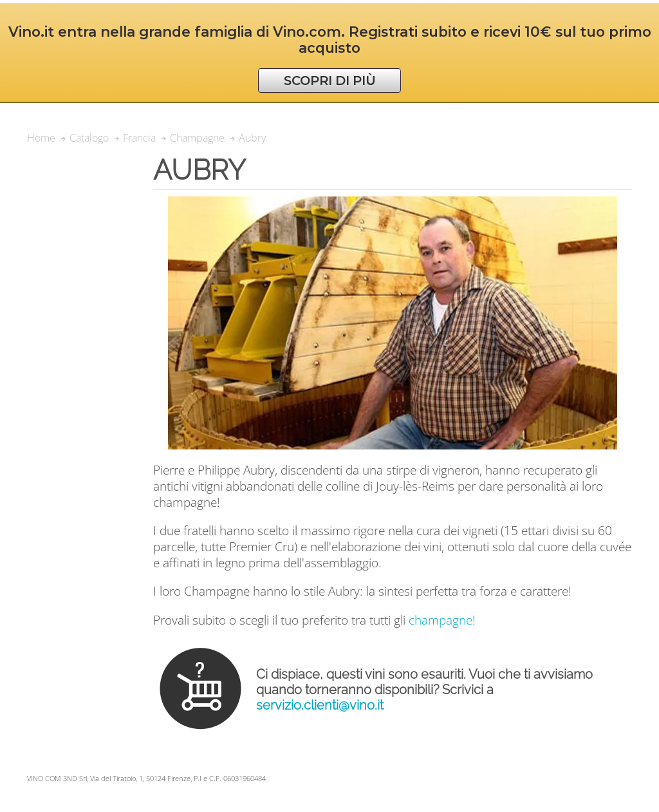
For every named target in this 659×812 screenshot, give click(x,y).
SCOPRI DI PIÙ (330, 80)
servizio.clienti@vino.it (320, 705)
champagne (441, 620)
